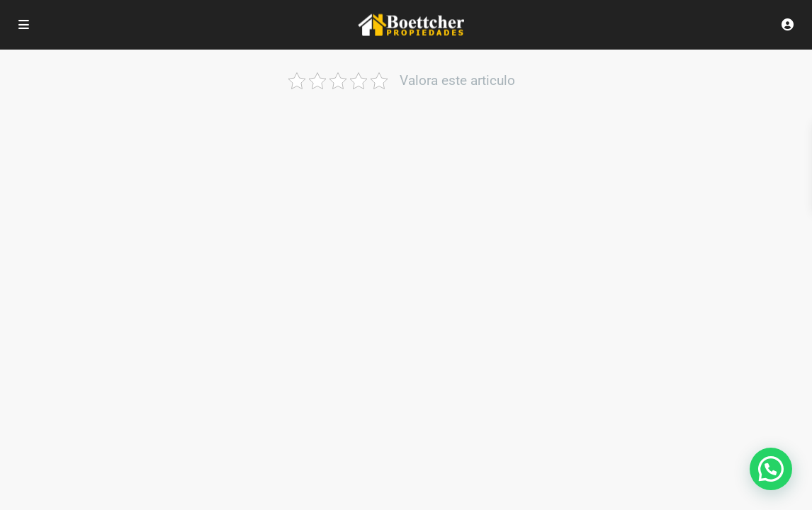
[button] (771, 469)
